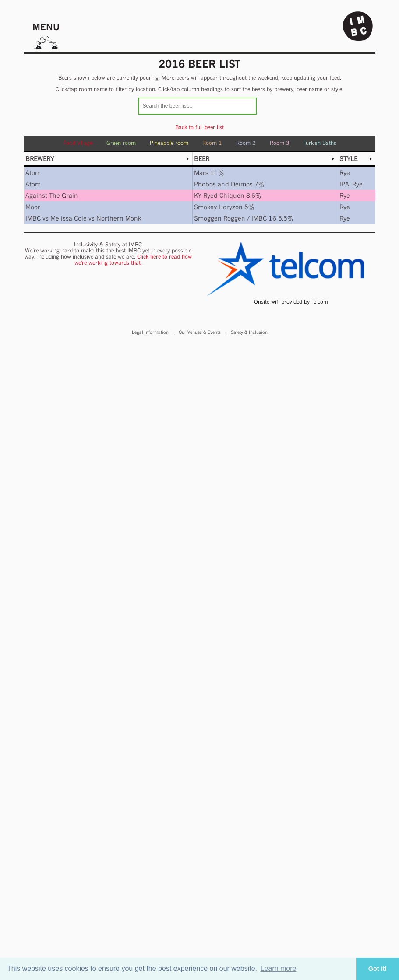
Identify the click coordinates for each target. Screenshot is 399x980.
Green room (121, 143)
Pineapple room (169, 143)
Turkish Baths (320, 143)
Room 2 (246, 143)
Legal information (150, 332)
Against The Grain (52, 195)
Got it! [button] (378, 969)
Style (348, 159)
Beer (202, 159)
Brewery (40, 159)
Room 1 (212, 143)
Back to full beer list (199, 127)
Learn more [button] (279, 968)
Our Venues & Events (200, 332)
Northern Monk (119, 218)
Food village (78, 143)
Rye (345, 173)
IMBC (33, 218)
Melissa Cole (69, 218)
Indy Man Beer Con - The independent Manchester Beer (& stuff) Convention (358, 26)
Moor (33, 207)
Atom (33, 173)
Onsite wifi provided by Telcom (291, 302)
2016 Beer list (200, 64)
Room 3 (280, 143)
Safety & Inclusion (249, 332)
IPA (344, 184)
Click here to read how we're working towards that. (133, 260)
